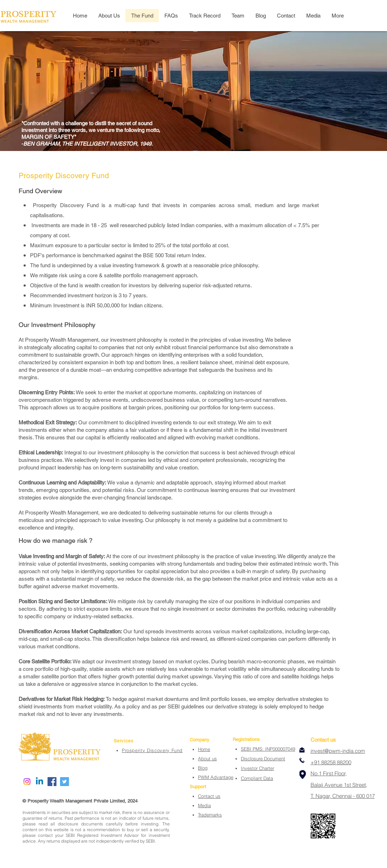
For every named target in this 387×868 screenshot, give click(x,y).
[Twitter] (64, 782)
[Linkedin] (39, 782)
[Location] (303, 774)
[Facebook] (52, 782)
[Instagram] (27, 782)
